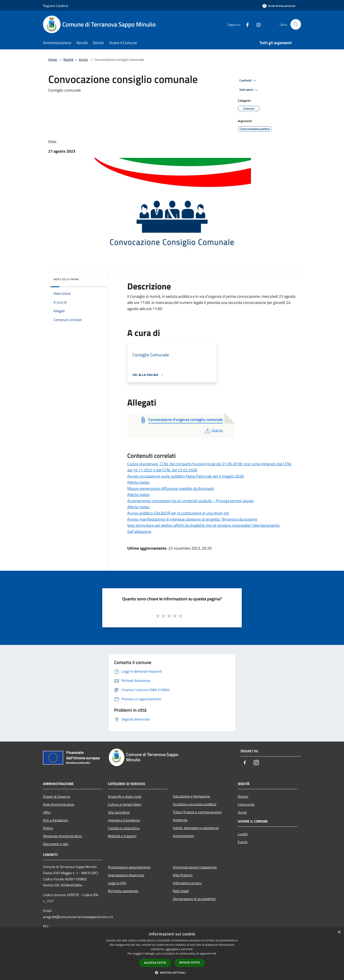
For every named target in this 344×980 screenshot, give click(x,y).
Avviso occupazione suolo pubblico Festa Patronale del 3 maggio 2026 (185, 476)
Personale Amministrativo (62, 836)
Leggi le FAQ (117, 883)
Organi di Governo (56, 796)
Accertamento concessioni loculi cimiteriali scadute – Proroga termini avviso (190, 501)
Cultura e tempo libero (125, 804)
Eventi (243, 842)
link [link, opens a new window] (214, 954)
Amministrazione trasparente (195, 867)
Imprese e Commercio (124, 820)
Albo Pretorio (183, 875)
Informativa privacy (187, 883)
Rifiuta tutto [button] (190, 963)
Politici (48, 828)
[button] (172, 973)
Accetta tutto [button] (155, 963)
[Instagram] (257, 24)
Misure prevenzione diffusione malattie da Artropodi (171, 488)
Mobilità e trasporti (122, 836)
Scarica (213, 430)
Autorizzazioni (184, 836)
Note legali (181, 891)
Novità (68, 60)
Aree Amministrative (59, 804)
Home (53, 60)
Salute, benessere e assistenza (196, 828)
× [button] (339, 932)
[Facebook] (246, 24)
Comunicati (246, 804)
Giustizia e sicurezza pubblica (195, 804)
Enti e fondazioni (56, 820)
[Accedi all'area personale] (279, 6)
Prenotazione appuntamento (129, 867)
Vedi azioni (249, 90)
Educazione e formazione (191, 796)
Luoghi (243, 834)
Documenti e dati (56, 844)
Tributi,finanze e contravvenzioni (197, 812)
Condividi (248, 81)
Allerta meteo (138, 482)
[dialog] (172, 954)
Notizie (243, 796)
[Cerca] (296, 24)
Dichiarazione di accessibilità (194, 899)
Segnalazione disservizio (126, 875)
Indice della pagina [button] (66, 279)
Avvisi (83, 60)
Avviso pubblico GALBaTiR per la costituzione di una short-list (178, 513)
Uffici (47, 812)
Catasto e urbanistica (124, 828)
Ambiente (180, 820)
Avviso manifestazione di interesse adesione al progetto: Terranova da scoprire (192, 519)
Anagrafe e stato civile (125, 796)
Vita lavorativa (119, 812)
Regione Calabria (56, 6)
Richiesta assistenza (123, 891)
